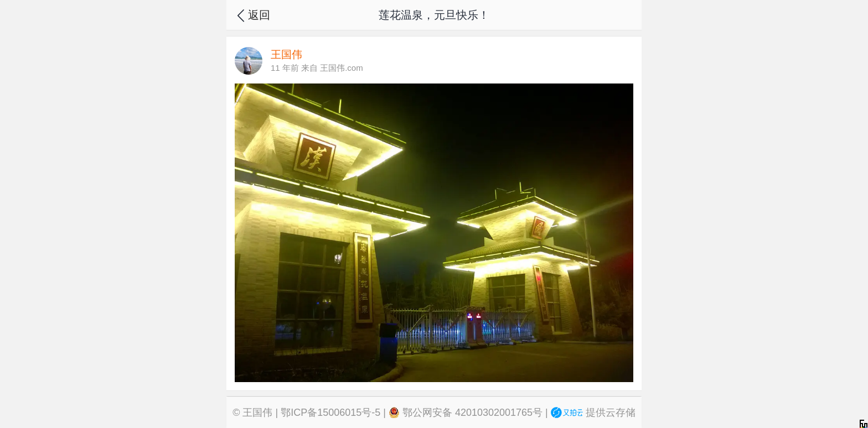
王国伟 (257, 413)
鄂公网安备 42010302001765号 (466, 413)
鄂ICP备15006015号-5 (330, 413)
